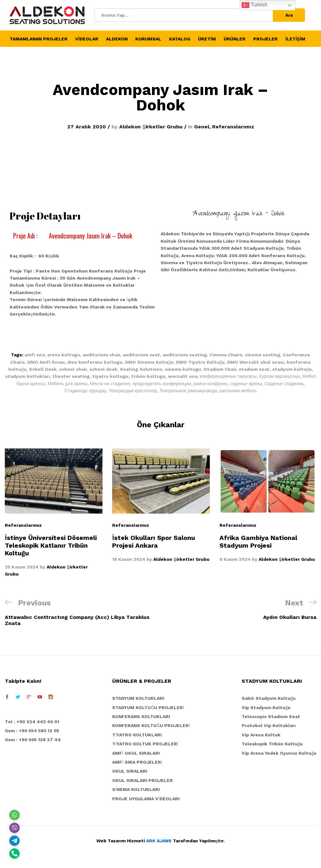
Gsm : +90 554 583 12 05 (32, 731)
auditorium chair (101, 355)
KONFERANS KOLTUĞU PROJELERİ (151, 725)
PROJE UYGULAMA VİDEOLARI (146, 799)
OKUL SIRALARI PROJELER (143, 780)
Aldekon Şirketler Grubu (151, 127)
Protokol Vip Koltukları (269, 725)
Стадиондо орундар (85, 391)
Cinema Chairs (226, 355)
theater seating (71, 376)
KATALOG (180, 39)
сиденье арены (246, 384)
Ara (289, 15)
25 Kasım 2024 (22, 567)
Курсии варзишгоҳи (280, 376)
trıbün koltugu (148, 376)
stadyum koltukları (27, 376)
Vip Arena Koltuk (261, 735)
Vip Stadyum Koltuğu (266, 707)
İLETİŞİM (295, 39)
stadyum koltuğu (292, 369)
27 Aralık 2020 (87, 127)
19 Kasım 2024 (129, 559)
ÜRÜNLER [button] (235, 39)
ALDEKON (117, 39)
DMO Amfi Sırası (46, 362)
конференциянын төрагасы (228, 376)
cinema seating (263, 355)
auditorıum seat (141, 355)
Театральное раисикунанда (188, 391)
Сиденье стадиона (284, 384)
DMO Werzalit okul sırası (256, 362)
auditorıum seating (185, 355)
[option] (161, 505)
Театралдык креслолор (133, 391)
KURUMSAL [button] (148, 39)
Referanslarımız (233, 127)
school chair (73, 369)
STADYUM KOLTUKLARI (138, 698)
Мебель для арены (68, 384)
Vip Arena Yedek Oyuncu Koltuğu (279, 753)
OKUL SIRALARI (130, 771)
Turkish (254, 5)
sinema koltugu (183, 369)
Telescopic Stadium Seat (271, 716)
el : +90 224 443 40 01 (34, 722)
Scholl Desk (43, 369)
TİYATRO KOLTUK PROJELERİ (145, 744)
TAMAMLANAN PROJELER (39, 39)
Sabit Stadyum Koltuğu (269, 698)
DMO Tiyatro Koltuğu (200, 362)
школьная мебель (238, 391)
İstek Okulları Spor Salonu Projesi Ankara (154, 542)
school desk (103, 369)
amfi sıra (35, 355)
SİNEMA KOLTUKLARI (136, 789)
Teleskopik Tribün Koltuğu (272, 744)
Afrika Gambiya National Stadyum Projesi (258, 542)
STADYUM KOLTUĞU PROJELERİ (148, 707)
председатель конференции (162, 384)
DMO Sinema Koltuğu (149, 362)
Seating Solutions (141, 369)
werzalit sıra (183, 376)
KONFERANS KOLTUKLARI (141, 716)
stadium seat (254, 369)
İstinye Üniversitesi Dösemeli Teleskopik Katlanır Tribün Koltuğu (51, 545)
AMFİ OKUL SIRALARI (136, 753)
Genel (202, 127)
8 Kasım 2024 (235, 559)
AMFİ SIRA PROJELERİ (137, 762)
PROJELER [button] (265, 39)
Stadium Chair (220, 369)
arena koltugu (64, 355)
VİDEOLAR (87, 39)
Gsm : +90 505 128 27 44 (33, 740)
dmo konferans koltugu (95, 362)
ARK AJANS (159, 841)
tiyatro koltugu (110, 376)
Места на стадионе (110, 384)
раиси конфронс (211, 384)
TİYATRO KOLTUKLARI (137, 735)
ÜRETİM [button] (207, 39)
